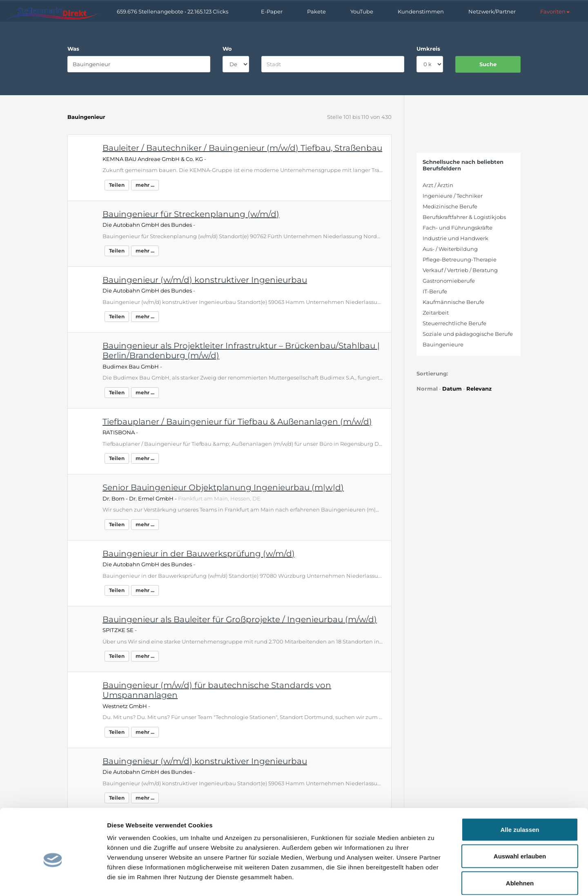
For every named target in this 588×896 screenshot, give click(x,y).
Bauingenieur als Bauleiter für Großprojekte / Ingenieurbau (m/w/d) (240, 619)
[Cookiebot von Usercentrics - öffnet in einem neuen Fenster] (53, 880)
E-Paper (272, 11)
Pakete (316, 11)
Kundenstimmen (421, 11)
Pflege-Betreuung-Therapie (460, 259)
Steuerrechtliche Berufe (454, 323)
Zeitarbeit (436, 313)
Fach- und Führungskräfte (458, 228)
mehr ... (145, 185)
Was (73, 49)
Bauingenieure (443, 344)
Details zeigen (434, 880)
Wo (227, 49)
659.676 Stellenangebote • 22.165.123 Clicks (173, 11)
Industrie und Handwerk (455, 238)
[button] (555, 11)
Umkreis (428, 49)
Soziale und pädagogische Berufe (468, 334)
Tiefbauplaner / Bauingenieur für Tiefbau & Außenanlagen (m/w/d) (237, 422)
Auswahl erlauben (520, 816)
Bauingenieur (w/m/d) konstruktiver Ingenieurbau (205, 280)
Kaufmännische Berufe (453, 302)
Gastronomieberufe (449, 281)
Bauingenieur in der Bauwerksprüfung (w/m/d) (199, 554)
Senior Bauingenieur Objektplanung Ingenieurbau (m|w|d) (223, 487)
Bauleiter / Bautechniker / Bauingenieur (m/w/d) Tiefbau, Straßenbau (242, 148)
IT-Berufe (435, 291)
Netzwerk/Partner (492, 11)
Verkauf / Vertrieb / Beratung (460, 270)
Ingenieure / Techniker (453, 196)
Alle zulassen (520, 789)
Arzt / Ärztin (438, 185)
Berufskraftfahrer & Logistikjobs (464, 217)
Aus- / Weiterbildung (450, 249)
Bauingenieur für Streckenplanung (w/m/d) (191, 214)
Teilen (117, 185)
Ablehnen (520, 842)
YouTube (362, 11)
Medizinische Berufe (450, 206)
